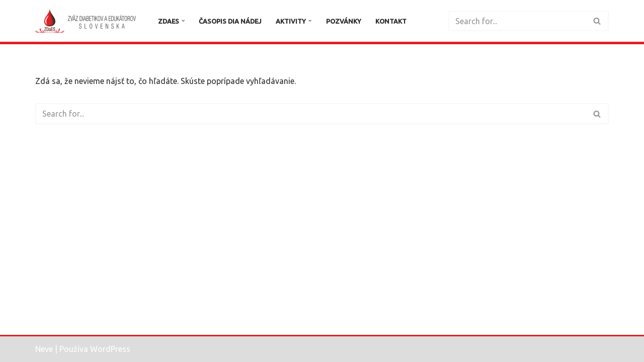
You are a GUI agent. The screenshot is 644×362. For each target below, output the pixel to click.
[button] (183, 21)
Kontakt (391, 21)
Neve (44, 349)
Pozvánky (344, 21)
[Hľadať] (517, 21)
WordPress (110, 349)
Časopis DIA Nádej (230, 21)
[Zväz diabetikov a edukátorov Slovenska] (88, 21)
